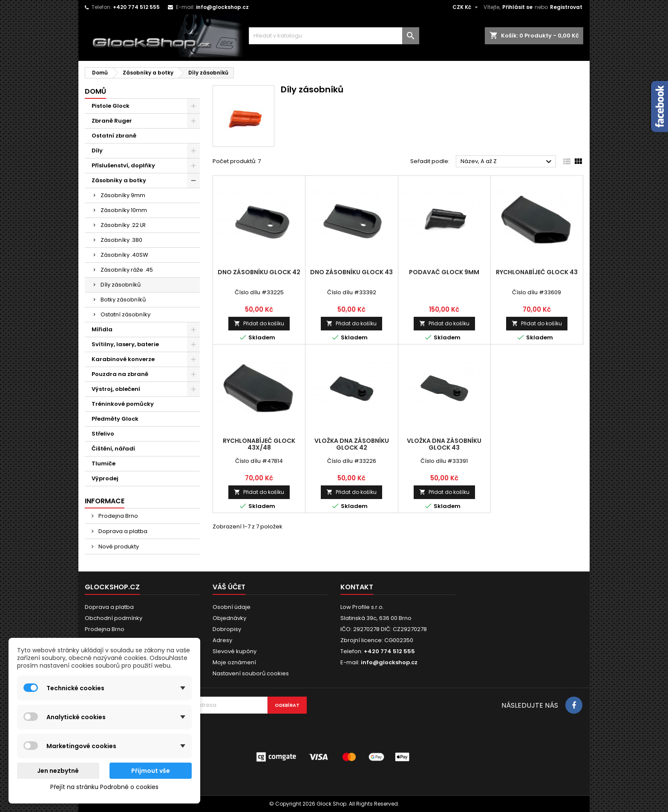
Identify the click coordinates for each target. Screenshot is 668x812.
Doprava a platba (122, 531)
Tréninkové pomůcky (123, 404)
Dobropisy (227, 629)
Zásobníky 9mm (123, 195)
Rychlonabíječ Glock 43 (537, 272)
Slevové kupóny (235, 651)
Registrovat (566, 7)
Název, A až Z (507, 162)
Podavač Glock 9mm (444, 272)
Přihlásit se (517, 7)
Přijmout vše (151, 771)
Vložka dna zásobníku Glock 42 (352, 444)
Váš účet (229, 587)
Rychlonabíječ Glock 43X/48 (259, 444)
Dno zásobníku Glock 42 (259, 272)
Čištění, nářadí (113, 449)
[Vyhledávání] (334, 36)
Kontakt (357, 587)
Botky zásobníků (123, 300)
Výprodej (105, 478)
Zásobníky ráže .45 (127, 270)
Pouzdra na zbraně (120, 374)
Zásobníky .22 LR (123, 225)
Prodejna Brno (118, 516)
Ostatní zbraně (114, 136)
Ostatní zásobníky (125, 314)
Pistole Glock (111, 106)
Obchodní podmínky (114, 618)
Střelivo (103, 434)
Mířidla (102, 329)
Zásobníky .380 (121, 240)
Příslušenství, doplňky (123, 165)
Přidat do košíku (259, 323)
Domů (95, 91)
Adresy (222, 640)
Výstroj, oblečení (116, 389)
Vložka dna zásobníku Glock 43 (444, 444)
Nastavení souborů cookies (251, 673)
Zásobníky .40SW (124, 255)
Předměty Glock (115, 419)
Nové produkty (118, 547)
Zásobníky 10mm (124, 210)
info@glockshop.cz (222, 7)
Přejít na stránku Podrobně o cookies (104, 787)
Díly (97, 151)
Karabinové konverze (123, 359)
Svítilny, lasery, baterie (125, 344)
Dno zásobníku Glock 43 (351, 272)
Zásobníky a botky (119, 180)
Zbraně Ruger (112, 121)
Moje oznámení (234, 662)
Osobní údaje (232, 607)
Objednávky (229, 618)
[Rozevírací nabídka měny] (466, 7)
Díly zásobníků (121, 285)
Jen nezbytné (58, 771)
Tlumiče (104, 463)
